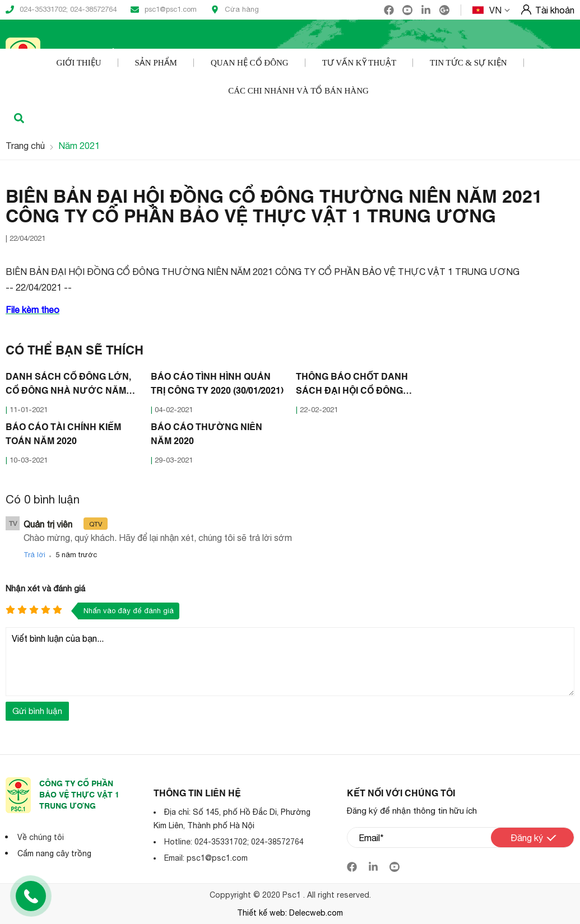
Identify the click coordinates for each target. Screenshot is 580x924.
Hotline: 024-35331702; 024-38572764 (234, 842)
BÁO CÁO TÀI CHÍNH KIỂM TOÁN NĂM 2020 (63, 435)
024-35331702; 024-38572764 (61, 10)
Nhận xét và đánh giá (45, 588)
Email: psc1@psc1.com (206, 858)
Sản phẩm (156, 63)
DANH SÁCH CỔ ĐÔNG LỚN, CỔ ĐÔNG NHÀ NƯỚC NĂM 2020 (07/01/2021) (68, 386)
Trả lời (34, 555)
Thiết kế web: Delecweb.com (290, 913)
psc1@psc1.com (164, 10)
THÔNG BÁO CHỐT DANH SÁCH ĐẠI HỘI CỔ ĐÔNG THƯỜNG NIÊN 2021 (352, 386)
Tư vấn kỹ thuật (359, 63)
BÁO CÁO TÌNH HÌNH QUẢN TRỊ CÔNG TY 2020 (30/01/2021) (217, 384)
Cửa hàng (235, 10)
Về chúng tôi (41, 837)
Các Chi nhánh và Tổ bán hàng (298, 91)
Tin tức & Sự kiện (468, 63)
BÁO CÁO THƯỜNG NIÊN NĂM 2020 (207, 435)
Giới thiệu (78, 63)
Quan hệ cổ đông (250, 63)
